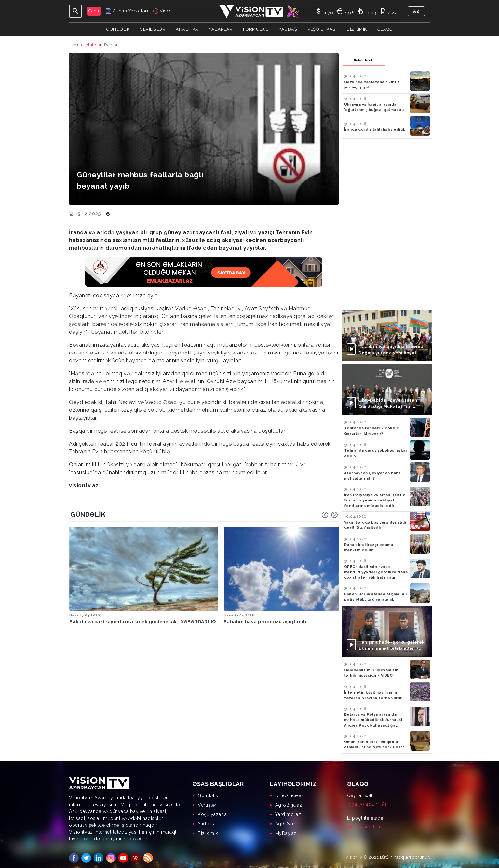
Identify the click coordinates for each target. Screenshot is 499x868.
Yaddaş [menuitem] (206, 824)
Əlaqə (385, 29)
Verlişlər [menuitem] (207, 805)
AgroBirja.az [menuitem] (289, 805)
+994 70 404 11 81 (367, 804)
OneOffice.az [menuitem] (290, 795)
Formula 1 (256, 29)
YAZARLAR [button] (221, 29)
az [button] (416, 11)
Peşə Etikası (322, 29)
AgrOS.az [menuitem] (286, 824)
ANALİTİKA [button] (187, 29)
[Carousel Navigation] (330, 515)
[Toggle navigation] (75, 11)
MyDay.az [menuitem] (286, 833)
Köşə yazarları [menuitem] (214, 814)
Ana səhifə (85, 45)
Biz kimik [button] (357, 29)
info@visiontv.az (365, 827)
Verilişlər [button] (153, 29)
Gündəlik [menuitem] (208, 795)
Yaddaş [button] (288, 29)
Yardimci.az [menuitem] (288, 814)
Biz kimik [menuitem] (208, 833)
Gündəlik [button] (118, 29)
